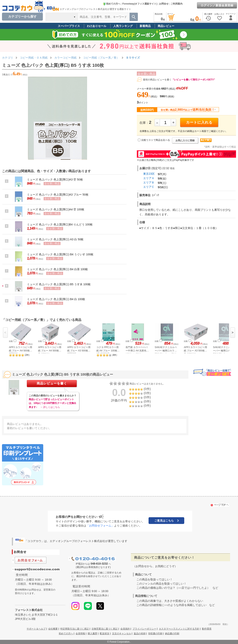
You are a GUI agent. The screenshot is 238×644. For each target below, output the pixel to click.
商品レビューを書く (52, 383)
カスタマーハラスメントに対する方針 (179, 629)
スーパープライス (69, 26)
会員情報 (80, 634)
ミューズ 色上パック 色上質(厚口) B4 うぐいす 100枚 (60, 254)
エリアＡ (149, 178)
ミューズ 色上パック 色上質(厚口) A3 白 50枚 (55, 239)
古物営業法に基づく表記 (105, 629)
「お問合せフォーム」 (100, 526)
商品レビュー (166, 26)
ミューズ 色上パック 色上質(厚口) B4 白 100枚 (56, 299)
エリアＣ (149, 187)
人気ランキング (123, 26)
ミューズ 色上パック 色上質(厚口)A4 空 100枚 (56, 209)
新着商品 (145, 26)
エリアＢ (149, 182)
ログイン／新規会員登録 (217, 5)
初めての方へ (112, 4)
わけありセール (97, 26)
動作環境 (207, 629)
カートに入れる (199, 122)
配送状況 (105, 634)
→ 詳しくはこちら (50, 407)
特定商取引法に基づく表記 (75, 629)
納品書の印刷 (172, 634)
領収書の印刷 (155, 634)
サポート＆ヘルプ (36, 629)
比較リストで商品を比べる (156, 140)
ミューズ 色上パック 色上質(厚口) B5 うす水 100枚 (59, 284)
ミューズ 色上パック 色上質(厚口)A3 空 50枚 (55, 179)
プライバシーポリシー (144, 629)
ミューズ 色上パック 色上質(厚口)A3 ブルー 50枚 (58, 195)
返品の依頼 (140, 634)
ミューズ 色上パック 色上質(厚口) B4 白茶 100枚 (57, 269)
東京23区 (149, 174)
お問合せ (164, 4)
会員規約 (125, 629)
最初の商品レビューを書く (157, 80)
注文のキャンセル (122, 634)
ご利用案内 (177, 4)
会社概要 (53, 629)
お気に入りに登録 (185, 140)
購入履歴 (92, 634)
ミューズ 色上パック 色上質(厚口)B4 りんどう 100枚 (60, 224)
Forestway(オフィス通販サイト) (140, 4)
